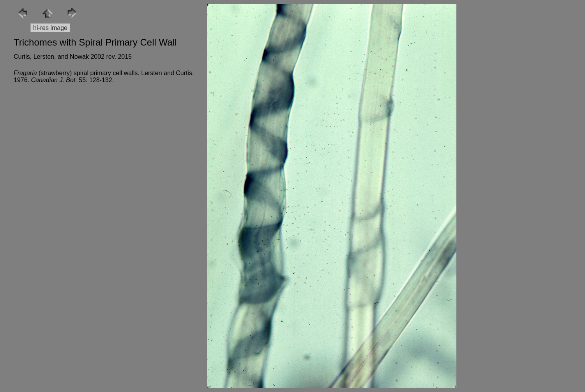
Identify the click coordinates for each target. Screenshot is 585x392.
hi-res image (50, 28)
